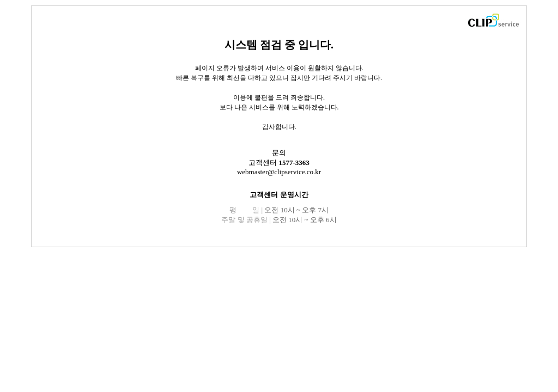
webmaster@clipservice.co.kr (279, 172)
